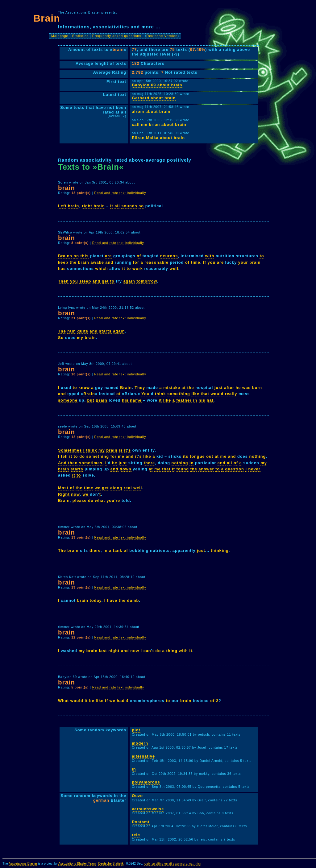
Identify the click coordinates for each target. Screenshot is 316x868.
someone (68, 400)
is (121, 450)
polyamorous (146, 782)
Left (62, 206)
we (98, 488)
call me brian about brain (159, 124)
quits (83, 331)
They (140, 388)
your (243, 262)
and (109, 262)
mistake (172, 388)
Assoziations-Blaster (23, 864)
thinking (220, 550)
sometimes (91, 463)
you (211, 262)
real (128, 488)
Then (63, 281)
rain (71, 331)
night (114, 651)
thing (172, 651)
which (102, 269)
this (85, 256)
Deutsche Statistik (111, 864)
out (210, 456)
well (174, 269)
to (262, 256)
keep (63, 262)
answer (206, 469)
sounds (129, 206)
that (205, 394)
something (179, 394)
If (205, 262)
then (73, 463)
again (129, 281)
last (103, 651)
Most (63, 488)
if (106, 701)
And (62, 463)
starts (105, 331)
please (80, 500)
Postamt (141, 822)
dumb (133, 600)
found (183, 469)
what (100, 500)
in (195, 400)
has (62, 269)
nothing (257, 456)
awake (97, 262)
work (138, 269)
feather (184, 400)
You (145, 394)
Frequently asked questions (117, 36)
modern (140, 743)
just (219, 388)
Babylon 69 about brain (157, 85)
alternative (143, 756)
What (63, 701)
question (234, 469)
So (61, 338)
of (139, 256)
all (117, 206)
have (112, 600)
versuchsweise (148, 809)
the (73, 262)
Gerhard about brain (154, 98)
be (115, 463)
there (149, 463)
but (91, 400)
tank (118, 550)
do (82, 456)
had (121, 701)
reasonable (156, 262)
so (141, 206)
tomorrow (147, 281)
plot (136, 730)
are (108, 256)
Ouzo (137, 796)
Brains (65, 256)
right (87, 206)
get (105, 281)
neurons (169, 256)
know (84, 388)
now (75, 494)
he (238, 388)
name (136, 400)
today (95, 600)
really (231, 394)
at (183, 388)
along (116, 488)
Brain (126, 388)
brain (73, 206)
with (210, 256)
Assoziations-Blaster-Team (77, 864)
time (196, 262)
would (217, 394)
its (185, 456)
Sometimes (70, 450)
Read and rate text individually (120, 193)
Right (64, 494)
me (121, 456)
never (254, 469)
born (257, 388)
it (112, 206)
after (229, 388)
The (62, 331)
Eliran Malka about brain (158, 138)
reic (136, 835)
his (125, 400)
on (76, 256)
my (80, 338)
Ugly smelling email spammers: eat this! (173, 864)
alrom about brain (151, 112)
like (195, 394)
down (125, 469)
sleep (85, 281)
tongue (197, 456)
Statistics (80, 36)
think (160, 394)
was (246, 388)
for (136, 262)
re (118, 500)
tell (64, 456)
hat (210, 400)
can (147, 651)
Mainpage (60, 36)
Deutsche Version (162, 36)
